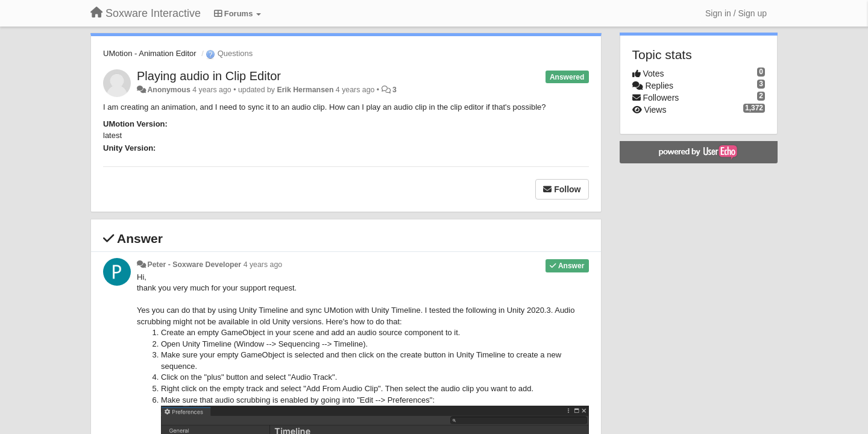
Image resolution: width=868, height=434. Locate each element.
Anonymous (168, 90)
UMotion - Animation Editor (150, 53)
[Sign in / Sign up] (736, 13)
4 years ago (263, 265)
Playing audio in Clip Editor (209, 76)
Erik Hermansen (305, 90)
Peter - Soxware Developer (194, 265)
